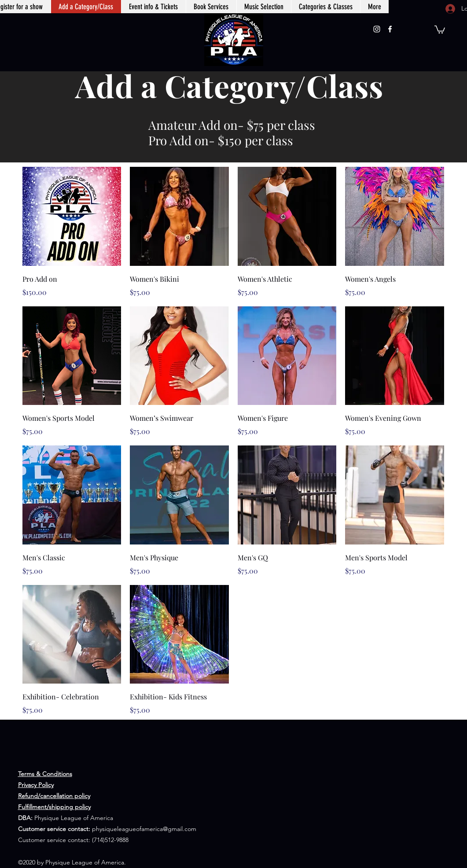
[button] (440, 29)
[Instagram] (377, 29)
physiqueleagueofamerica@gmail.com (144, 829)
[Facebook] (390, 29)
